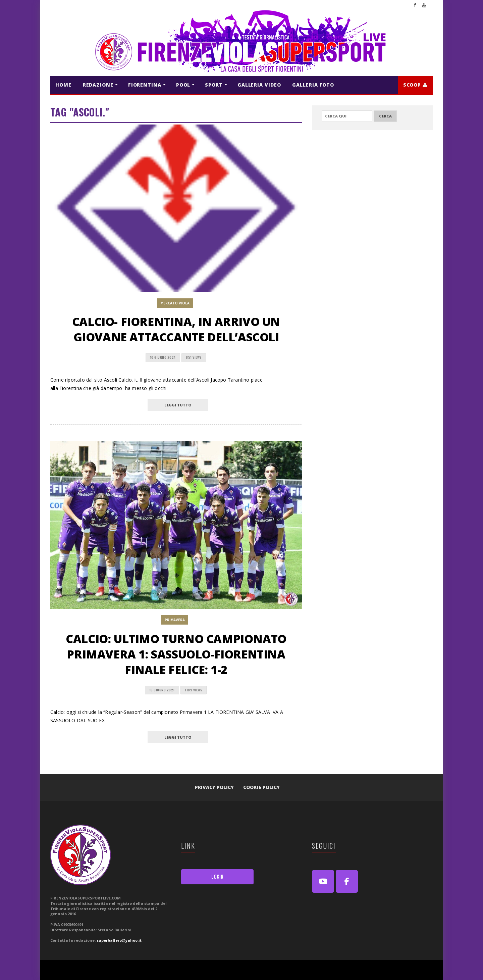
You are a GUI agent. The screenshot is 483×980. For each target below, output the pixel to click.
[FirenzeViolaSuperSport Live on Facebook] (347, 881)
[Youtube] (323, 881)
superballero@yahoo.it (119, 940)
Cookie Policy (261, 787)
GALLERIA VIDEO (259, 85)
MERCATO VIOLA (175, 303)
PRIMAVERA (175, 620)
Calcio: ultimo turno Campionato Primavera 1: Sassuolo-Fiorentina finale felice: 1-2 (176, 654)
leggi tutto (178, 405)
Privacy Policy (214, 787)
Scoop (415, 85)
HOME (63, 85)
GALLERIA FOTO (313, 85)
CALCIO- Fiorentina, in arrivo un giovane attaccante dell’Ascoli (176, 329)
